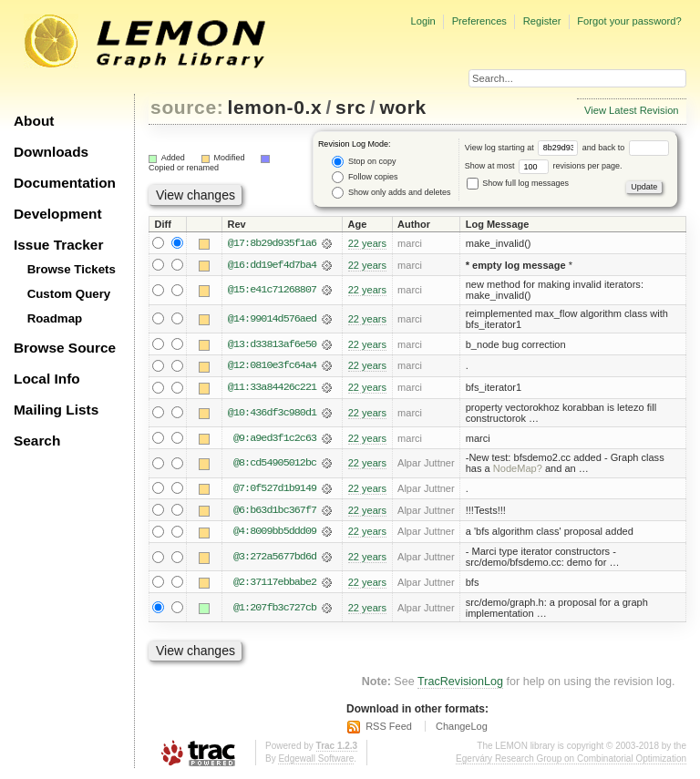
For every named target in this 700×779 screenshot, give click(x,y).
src (350, 107)
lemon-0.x (275, 107)
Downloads (51, 152)
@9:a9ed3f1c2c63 (275, 439)
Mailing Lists (56, 410)
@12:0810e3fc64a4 (272, 366)
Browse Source (65, 348)
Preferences (479, 21)
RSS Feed (389, 728)
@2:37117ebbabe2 (275, 584)
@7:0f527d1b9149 (275, 489)
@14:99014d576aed (272, 319)
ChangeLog (462, 728)
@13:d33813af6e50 (272, 344)
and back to (626, 148)
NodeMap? (518, 470)
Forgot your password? (629, 21)
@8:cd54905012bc (275, 465)
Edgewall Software (316, 760)
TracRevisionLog (460, 683)
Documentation (65, 183)
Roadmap (55, 318)
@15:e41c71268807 (272, 291)
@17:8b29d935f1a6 (272, 243)
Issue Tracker (58, 245)
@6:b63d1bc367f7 (275, 511)
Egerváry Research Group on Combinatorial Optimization (571, 760)
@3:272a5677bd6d (275, 559)
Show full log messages (518, 183)
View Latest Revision (632, 110)
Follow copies (365, 177)
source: (187, 107)
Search (37, 441)
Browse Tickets (72, 269)
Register (542, 21)
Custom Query (69, 294)
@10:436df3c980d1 (272, 414)
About (34, 121)
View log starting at (524, 148)
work (403, 107)
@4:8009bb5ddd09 (275, 533)
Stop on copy (364, 162)
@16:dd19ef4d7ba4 (272, 265)
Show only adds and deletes (391, 193)
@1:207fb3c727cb (275, 610)
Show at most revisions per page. (544, 166)
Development (58, 214)
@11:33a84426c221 (272, 388)
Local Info (47, 379)
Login (422, 21)
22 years (367, 243)
